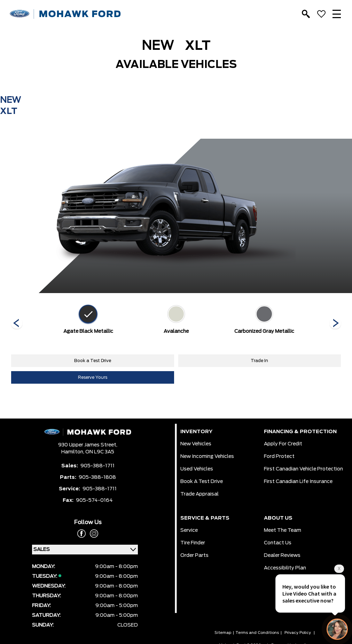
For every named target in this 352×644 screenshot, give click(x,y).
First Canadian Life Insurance (298, 482)
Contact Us (278, 543)
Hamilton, (73, 452)
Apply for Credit (283, 444)
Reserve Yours (93, 377)
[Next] (17, 324)
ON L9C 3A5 (100, 452)
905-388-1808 (97, 477)
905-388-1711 (97, 466)
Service (189, 530)
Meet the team (283, 530)
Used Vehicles (197, 469)
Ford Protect (279, 457)
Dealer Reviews (282, 555)
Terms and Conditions (257, 633)
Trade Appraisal (200, 494)
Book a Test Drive (93, 361)
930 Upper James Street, (88, 445)
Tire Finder (193, 543)
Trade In (259, 361)
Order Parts (194, 555)
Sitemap (223, 633)
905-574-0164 (94, 500)
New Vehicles (196, 444)
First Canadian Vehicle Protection (303, 469)
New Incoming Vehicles (207, 457)
